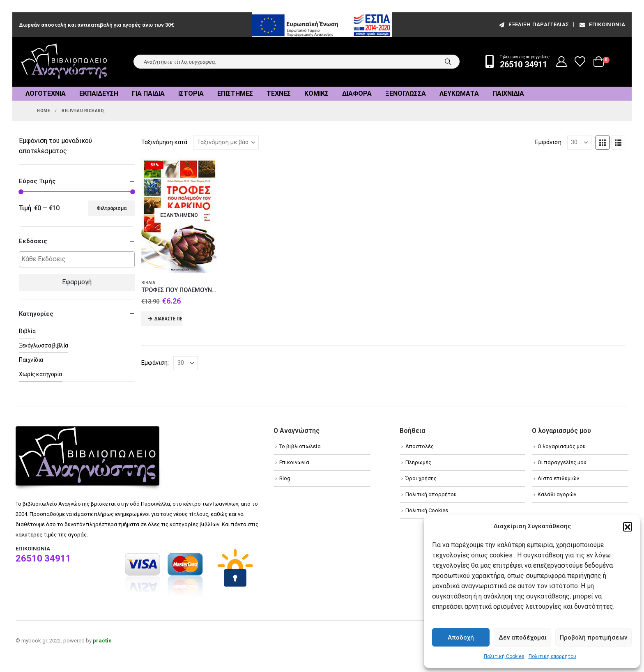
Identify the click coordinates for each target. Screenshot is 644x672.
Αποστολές (420, 446)
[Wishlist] (580, 62)
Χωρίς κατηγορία (40, 374)
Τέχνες (279, 93)
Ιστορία (191, 93)
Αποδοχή (461, 637)
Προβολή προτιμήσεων (593, 637)
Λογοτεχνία (46, 93)
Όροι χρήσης (421, 478)
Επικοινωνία (602, 24)
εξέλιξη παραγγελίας (533, 24)
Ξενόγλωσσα (406, 93)
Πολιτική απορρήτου (552, 656)
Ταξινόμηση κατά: (165, 142)
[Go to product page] (179, 215)
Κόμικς (316, 93)
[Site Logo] (64, 62)
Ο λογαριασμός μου (562, 446)
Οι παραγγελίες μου (562, 462)
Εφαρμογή (77, 282)
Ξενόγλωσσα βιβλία (44, 345)
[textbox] (79, 259)
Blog (285, 478)
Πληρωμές (418, 462)
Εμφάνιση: (549, 142)
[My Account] (562, 62)
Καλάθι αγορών (557, 494)
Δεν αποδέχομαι (523, 637)
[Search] (448, 62)
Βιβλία (148, 283)
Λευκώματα (459, 93)
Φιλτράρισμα (112, 208)
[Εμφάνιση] (579, 143)
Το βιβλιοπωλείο (300, 446)
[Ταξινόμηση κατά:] (226, 143)
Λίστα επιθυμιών (558, 478)
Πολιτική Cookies (504, 656)
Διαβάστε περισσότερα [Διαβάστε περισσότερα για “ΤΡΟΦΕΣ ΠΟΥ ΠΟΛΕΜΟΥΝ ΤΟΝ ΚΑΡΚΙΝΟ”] (168, 319)
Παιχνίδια (508, 93)
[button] (628, 527)
